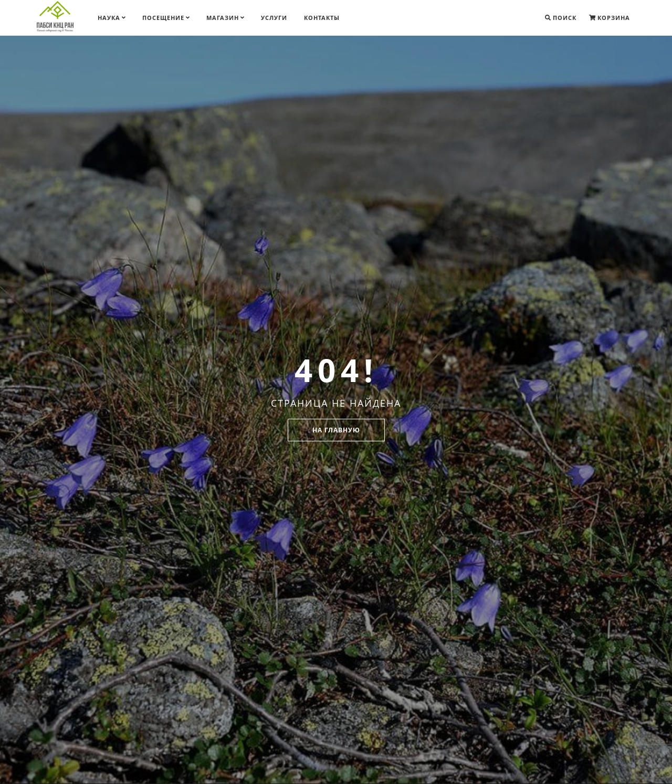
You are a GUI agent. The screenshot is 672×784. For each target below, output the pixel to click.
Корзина (610, 18)
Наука (112, 18)
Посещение (166, 18)
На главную (336, 430)
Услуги (274, 18)
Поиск (561, 18)
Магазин (225, 18)
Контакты (322, 18)
